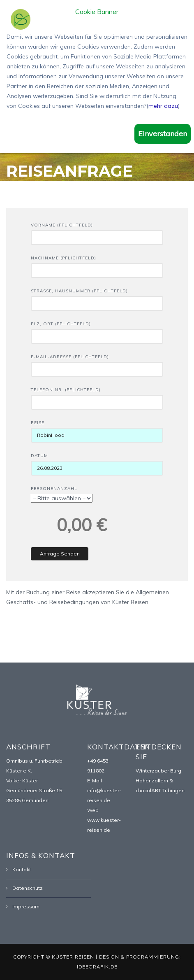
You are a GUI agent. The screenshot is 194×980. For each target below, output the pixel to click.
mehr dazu (163, 106)
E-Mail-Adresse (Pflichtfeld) (97, 363)
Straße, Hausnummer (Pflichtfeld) (97, 297)
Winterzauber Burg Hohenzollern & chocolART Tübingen (160, 780)
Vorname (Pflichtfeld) (97, 231)
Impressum (26, 906)
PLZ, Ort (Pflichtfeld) (97, 330)
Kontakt (22, 869)
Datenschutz (28, 888)
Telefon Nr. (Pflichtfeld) (97, 396)
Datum (97, 462)
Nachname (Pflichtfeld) (97, 264)
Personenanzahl (62, 494)
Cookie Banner (97, 12)
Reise (97, 429)
